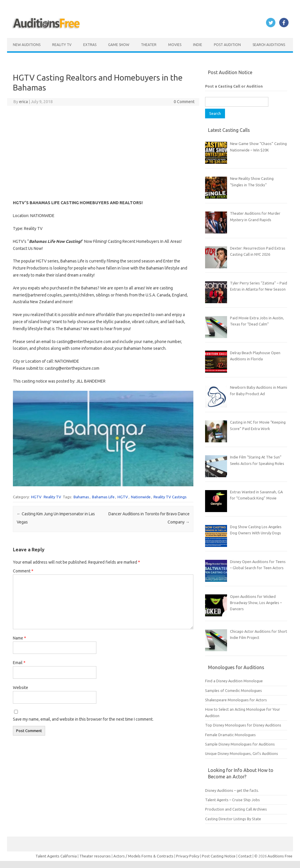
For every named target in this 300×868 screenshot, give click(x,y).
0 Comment (184, 102)
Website (21, 688)
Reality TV (62, 45)
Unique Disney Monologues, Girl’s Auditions (242, 753)
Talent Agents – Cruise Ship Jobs (232, 800)
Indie (198, 45)
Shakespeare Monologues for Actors (236, 700)
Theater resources (95, 856)
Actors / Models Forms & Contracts (143, 856)
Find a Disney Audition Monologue (234, 681)
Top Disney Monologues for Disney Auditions (243, 725)
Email (19, 663)
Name (19, 638)
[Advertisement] (103, 153)
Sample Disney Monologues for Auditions (240, 744)
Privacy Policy (188, 856)
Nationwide (141, 497)
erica (23, 102)
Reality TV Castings (170, 497)
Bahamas (81, 497)
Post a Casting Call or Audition (234, 86)
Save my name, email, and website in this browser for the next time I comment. (83, 719)
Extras (90, 45)
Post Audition (227, 45)
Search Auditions (269, 45)
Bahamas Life (103, 497)
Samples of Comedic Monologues (233, 690)
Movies (175, 45)
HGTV (36, 497)
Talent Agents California (56, 856)
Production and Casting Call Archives (236, 809)
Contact (245, 856)
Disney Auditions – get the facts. (232, 790)
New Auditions (27, 45)
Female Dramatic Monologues (230, 735)
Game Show (119, 45)
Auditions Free (280, 856)
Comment (23, 571)
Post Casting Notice (219, 856)
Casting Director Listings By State (233, 819)
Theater (149, 45)
